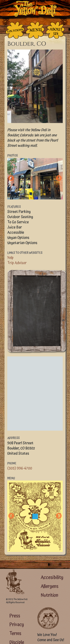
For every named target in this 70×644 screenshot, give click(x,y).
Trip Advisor (17, 263)
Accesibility (52, 577)
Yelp (10, 258)
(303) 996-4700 (20, 468)
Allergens (50, 586)
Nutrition (49, 595)
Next (59, 178)
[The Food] (35, 30)
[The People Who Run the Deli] (55, 30)
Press (15, 616)
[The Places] (15, 30)
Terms (15, 634)
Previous (11, 178)
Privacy (17, 625)
